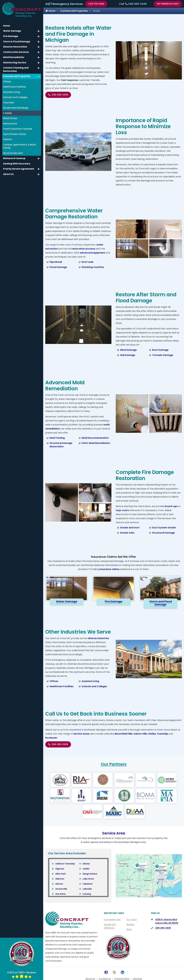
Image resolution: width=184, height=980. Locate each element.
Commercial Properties (74, 11)
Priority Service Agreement (19, 169)
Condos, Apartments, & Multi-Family (20, 146)
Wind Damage (128, 350)
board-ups (171, 506)
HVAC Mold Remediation (96, 443)
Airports (8, 139)
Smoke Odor (127, 533)
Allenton (60, 879)
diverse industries (98, 638)
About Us (8, 174)
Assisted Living (90, 681)
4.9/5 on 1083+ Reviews (22, 974)
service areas (82, 734)
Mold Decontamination (95, 438)
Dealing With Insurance (17, 163)
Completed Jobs (112, 920)
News (129, 929)
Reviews (130, 924)
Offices (54, 681)
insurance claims (109, 569)
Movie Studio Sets (13, 153)
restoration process (83, 249)
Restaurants (10, 123)
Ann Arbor (61, 894)
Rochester (51, 738)
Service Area (114, 833)
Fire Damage (11, 36)
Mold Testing (57, 438)
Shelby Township (158, 734)
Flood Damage (58, 267)
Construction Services (16, 52)
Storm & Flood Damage (17, 41)
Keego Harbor (90, 874)
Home (50, 11)
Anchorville (61, 889)
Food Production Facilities (18, 129)
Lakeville (87, 889)
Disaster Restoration (15, 47)
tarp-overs (122, 510)
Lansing (87, 894)
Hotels (8, 113)
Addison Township (65, 864)
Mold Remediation (14, 57)
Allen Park (61, 874)
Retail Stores (10, 118)
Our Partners (114, 764)
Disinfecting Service (15, 62)
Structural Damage (163, 533)
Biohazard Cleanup (14, 158)
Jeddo (86, 869)
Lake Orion (88, 879)
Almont (59, 884)
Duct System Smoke (164, 528)
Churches (9, 102)
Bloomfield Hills (124, 734)
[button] (39, 31)
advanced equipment (92, 253)
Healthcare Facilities (62, 686)
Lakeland (87, 884)
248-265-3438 (136, 4)
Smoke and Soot (130, 528)
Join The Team (96, 4)
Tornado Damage (163, 355)
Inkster (86, 864)
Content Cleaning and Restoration (16, 69)
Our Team (132, 920)
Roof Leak (87, 262)
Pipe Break (56, 262)
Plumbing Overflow (93, 267)
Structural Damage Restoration (61, 445)
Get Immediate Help (168, 4)
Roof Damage (160, 350)
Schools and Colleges (94, 686)
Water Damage (12, 31)
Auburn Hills (140, 734)
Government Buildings (16, 108)
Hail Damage (128, 355)
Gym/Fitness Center (15, 134)
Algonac (60, 869)
